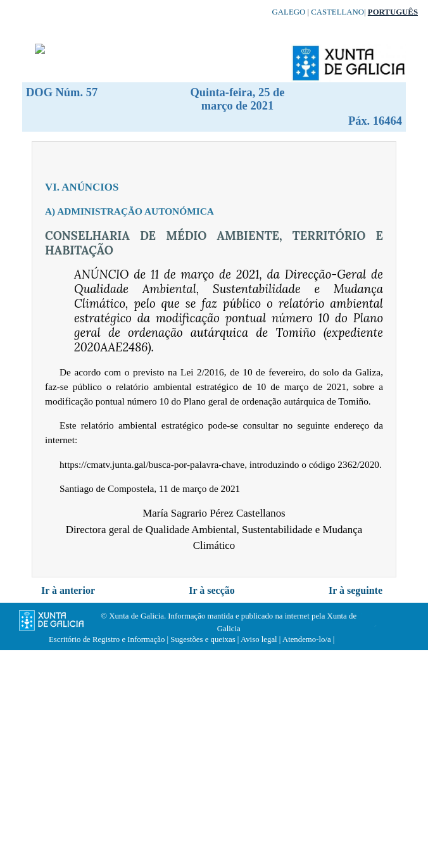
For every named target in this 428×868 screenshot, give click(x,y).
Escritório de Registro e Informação (107, 639)
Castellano (337, 12)
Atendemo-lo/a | (309, 639)
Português (393, 12)
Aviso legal (259, 639)
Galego (289, 12)
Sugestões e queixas (203, 639)
